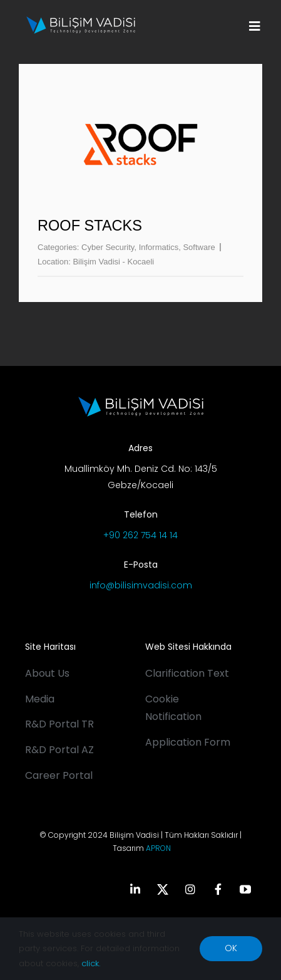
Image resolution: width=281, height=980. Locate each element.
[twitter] (163, 889)
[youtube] (245, 889)
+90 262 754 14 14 (140, 535)
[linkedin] (135, 889)
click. (91, 963)
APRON (158, 848)
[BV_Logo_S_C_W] (81, 21)
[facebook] (218, 889)
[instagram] (190, 889)
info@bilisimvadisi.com (141, 585)
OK (231, 948)
